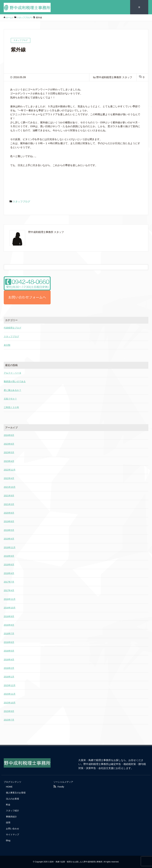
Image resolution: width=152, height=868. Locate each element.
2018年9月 (9, 556)
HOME (9, 787)
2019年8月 (9, 521)
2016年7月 (9, 634)
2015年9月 (9, 711)
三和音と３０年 (11, 407)
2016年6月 (9, 642)
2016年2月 (9, 668)
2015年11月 (10, 694)
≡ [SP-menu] (139, 7)
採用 (8, 823)
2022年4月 (9, 478)
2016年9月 (9, 616)
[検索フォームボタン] (145, 267)
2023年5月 (9, 452)
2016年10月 (10, 608)
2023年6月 (9, 444)
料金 (8, 805)
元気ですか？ (10, 399)
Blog (8, 840)
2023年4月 (9, 461)
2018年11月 (10, 547)
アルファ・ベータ (12, 373)
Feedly (61, 787)
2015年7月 (9, 720)
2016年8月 (9, 625)
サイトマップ (12, 835)
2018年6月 (9, 565)
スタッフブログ (21, 201)
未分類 (7, 345)
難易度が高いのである (15, 381)
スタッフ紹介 (12, 811)
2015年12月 (10, 685)
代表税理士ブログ (12, 328)
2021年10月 (10, 487)
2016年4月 (9, 659)
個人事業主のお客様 (16, 793)
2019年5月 (9, 530)
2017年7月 (9, 582)
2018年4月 (9, 573)
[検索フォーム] (73, 267)
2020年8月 (9, 513)
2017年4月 (9, 590)
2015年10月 (10, 702)
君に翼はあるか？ (12, 390)
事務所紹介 (11, 816)
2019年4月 (9, 539)
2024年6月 (9, 435)
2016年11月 (10, 599)
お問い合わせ (12, 828)
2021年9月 (9, 496)
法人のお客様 (12, 799)
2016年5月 (9, 651)
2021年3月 (9, 504)
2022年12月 (10, 470)
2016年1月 (9, 677)
